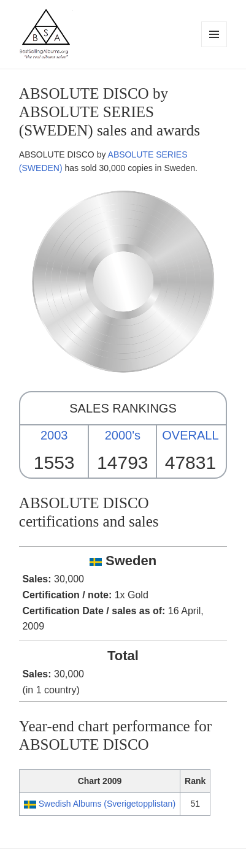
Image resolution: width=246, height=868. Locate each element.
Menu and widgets (214, 47)
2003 (54, 435)
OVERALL (190, 435)
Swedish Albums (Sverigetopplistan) (107, 804)
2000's (123, 435)
